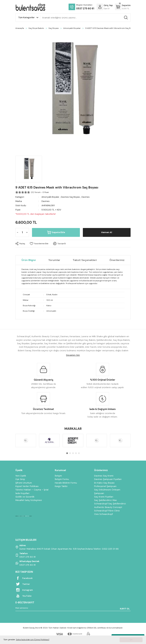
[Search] (85, 18)
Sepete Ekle (56, 232)
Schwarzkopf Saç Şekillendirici (110, 504)
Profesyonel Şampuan (105, 486)
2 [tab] (70, 453)
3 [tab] (73, 453)
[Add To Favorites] (40, 244)
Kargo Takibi (61, 486)
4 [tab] (76, 453)
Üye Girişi (20, 479)
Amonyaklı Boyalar (51, 197)
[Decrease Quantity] (18, 232)
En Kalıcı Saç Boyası (104, 483)
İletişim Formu (62, 479)
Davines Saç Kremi (104, 476)
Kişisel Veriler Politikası (27, 486)
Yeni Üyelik (21, 476)
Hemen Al (107, 232)
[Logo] (30, 7)
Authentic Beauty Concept (108, 507)
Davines (88, 197)
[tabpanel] (26, 441)
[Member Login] (100, 7)
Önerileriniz (117, 260)
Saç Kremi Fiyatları (104, 497)
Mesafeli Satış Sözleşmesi (29, 500)
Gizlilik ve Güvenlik (25, 497)
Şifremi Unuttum (24, 483)
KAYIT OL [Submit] (125, 609)
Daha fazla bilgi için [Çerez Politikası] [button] (33, 640)
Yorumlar (54, 260)
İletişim (58, 476)
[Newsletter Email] (73, 609)
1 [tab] (67, 453)
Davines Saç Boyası (72, 197)
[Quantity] (22, 232)
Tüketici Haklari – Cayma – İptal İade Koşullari (32, 491)
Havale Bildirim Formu (66, 483)
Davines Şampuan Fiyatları (108, 479)
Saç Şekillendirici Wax (105, 500)
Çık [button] (131, 640)
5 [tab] (79, 453)
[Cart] (123, 7)
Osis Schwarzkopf (104, 514)
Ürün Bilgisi (29, 260)
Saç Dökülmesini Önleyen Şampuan (107, 491)
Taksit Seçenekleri (85, 260)
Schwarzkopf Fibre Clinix (107, 511)
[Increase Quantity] (27, 232)
